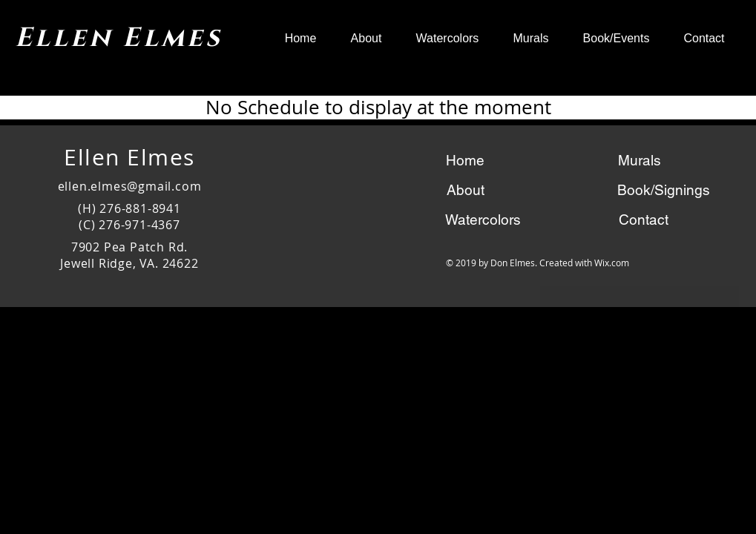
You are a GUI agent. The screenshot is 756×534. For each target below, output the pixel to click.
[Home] (466, 160)
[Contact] (644, 220)
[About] (466, 190)
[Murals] (640, 160)
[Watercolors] (483, 220)
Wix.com (612, 263)
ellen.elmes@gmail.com (130, 186)
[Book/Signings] (664, 190)
